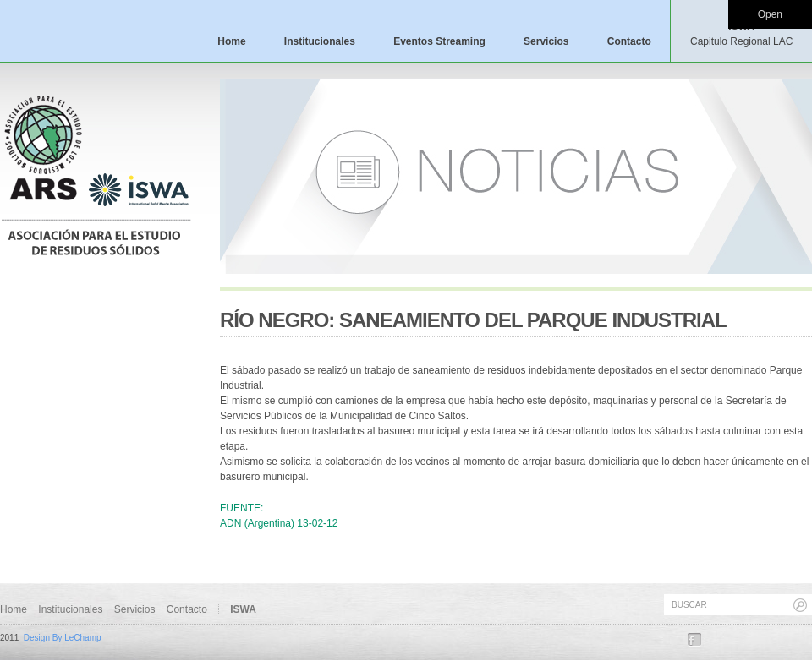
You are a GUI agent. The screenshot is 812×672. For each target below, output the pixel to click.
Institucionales (320, 41)
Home (231, 41)
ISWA (741, 34)
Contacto (629, 41)
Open (770, 14)
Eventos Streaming (439, 41)
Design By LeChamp (63, 638)
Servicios (546, 41)
